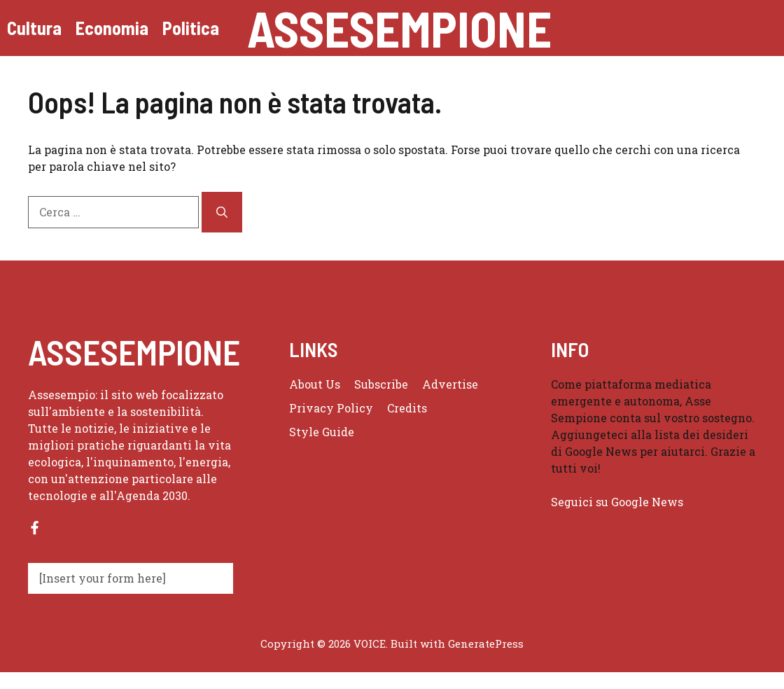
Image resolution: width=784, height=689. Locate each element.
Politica (191, 28)
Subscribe (381, 384)
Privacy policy (331, 408)
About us (315, 384)
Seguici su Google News (618, 502)
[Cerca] (222, 212)
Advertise (450, 384)
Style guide (322, 432)
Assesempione (399, 28)
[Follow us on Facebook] (35, 528)
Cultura (34, 28)
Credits (407, 408)
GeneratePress (486, 643)
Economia (112, 28)
